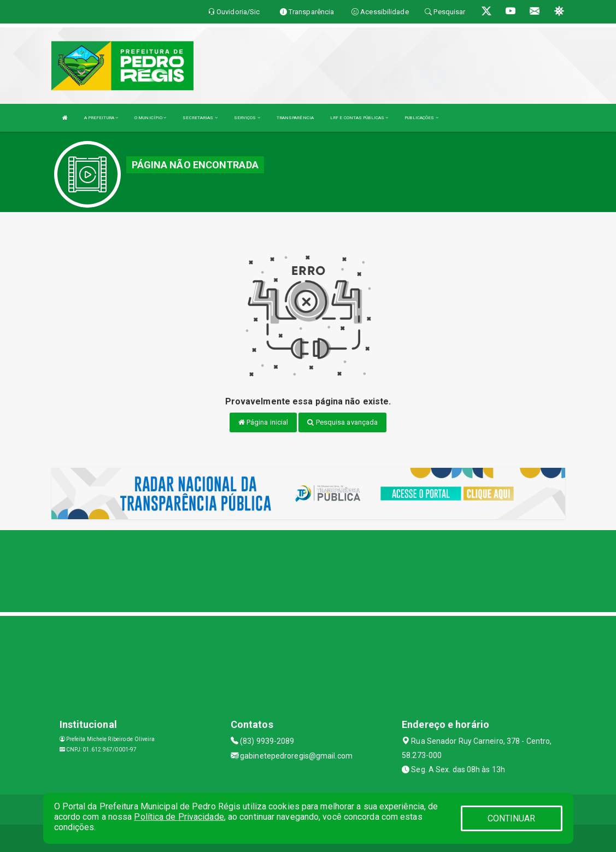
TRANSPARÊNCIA (295, 118)
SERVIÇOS (247, 118)
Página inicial (263, 422)
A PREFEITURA (101, 118)
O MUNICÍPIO (150, 118)
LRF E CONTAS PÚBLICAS (359, 118)
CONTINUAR (512, 818)
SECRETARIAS (200, 118)
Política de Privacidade (179, 817)
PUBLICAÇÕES (421, 118)
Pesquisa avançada (342, 422)
